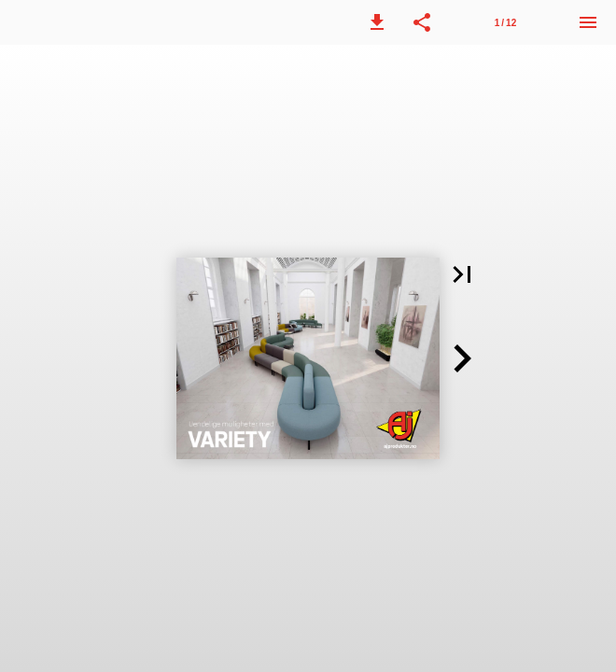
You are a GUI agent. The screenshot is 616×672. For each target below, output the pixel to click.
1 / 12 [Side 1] (505, 23)
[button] (377, 22)
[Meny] (588, 22)
